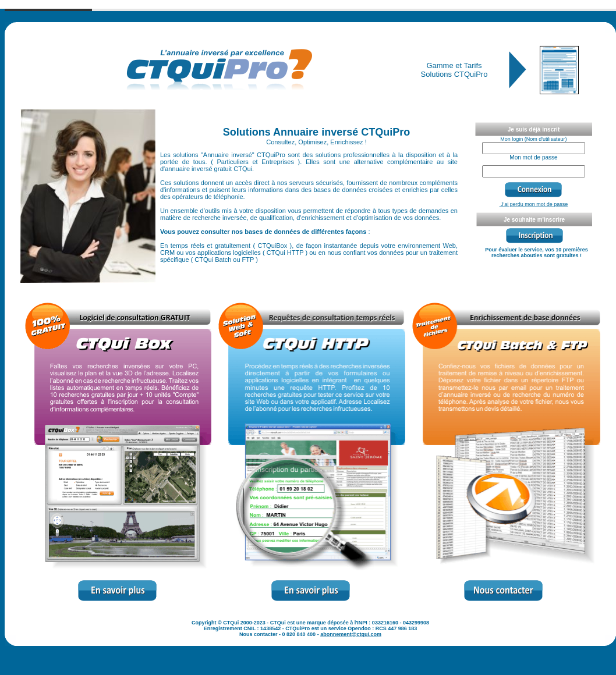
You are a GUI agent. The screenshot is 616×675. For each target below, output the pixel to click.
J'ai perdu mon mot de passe (534, 204)
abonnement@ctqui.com (351, 634)
